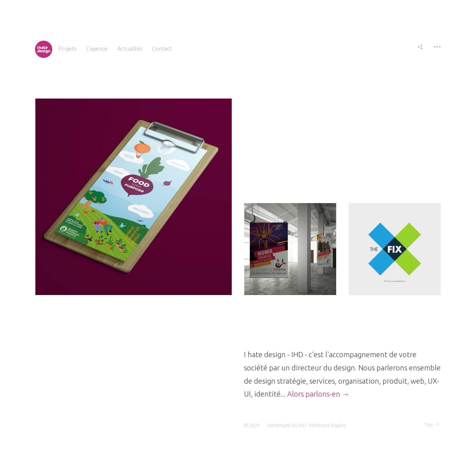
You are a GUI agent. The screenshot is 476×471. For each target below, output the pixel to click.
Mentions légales (328, 425)
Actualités (130, 48)
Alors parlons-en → (318, 394)
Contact (162, 48)
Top (432, 425)
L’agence (97, 48)
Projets (68, 48)
